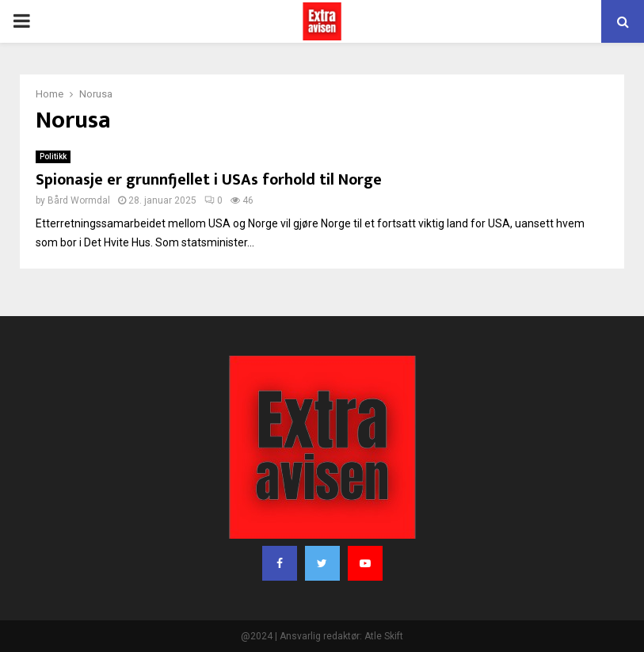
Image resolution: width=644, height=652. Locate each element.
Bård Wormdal (79, 200)
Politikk (53, 156)
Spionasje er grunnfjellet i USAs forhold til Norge (209, 180)
